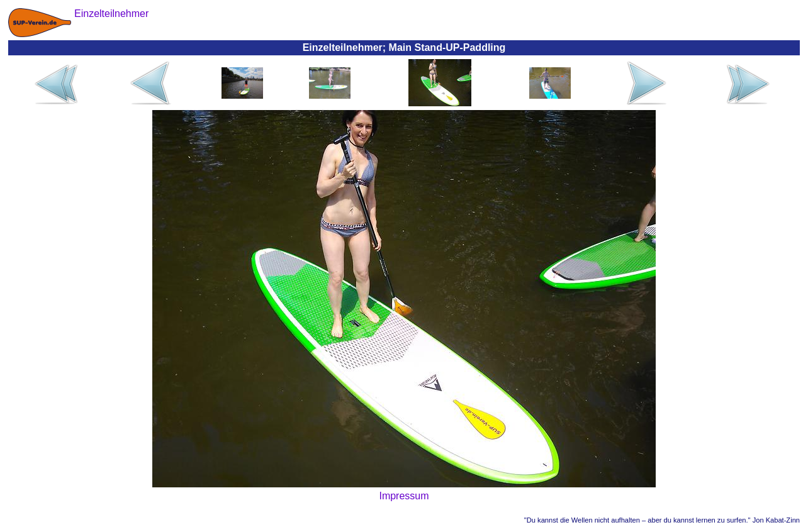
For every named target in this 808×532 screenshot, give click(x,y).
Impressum (404, 496)
